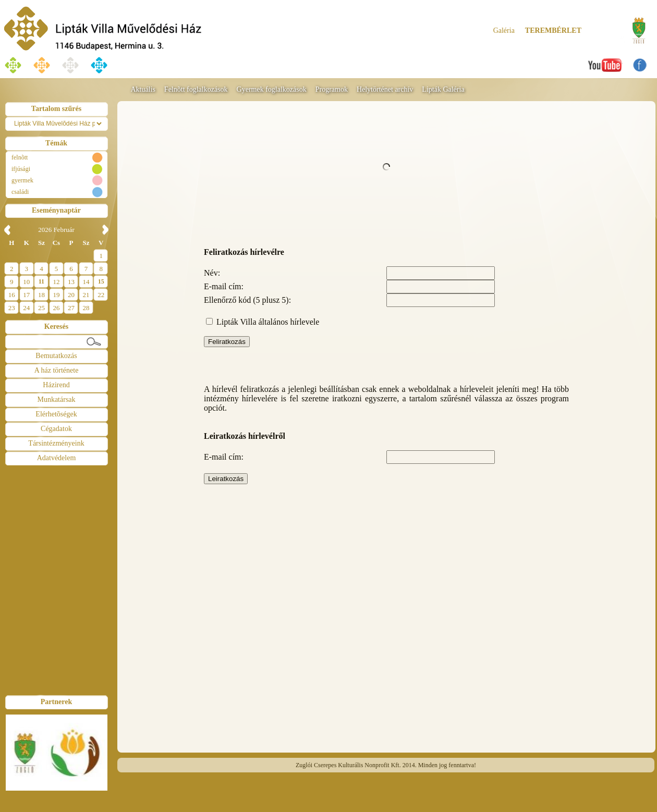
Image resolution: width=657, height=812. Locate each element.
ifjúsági (21, 169)
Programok (332, 89)
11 (41, 281)
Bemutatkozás (56, 356)
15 (101, 281)
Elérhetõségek (56, 414)
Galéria (504, 30)
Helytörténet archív (385, 89)
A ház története (57, 370)
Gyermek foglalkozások (272, 89)
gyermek (22, 180)
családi (20, 192)
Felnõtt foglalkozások (196, 89)
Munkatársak (56, 399)
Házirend (56, 385)
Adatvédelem (57, 458)
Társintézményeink (56, 443)
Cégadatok (56, 429)
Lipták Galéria (443, 89)
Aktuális (143, 89)
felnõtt (20, 157)
